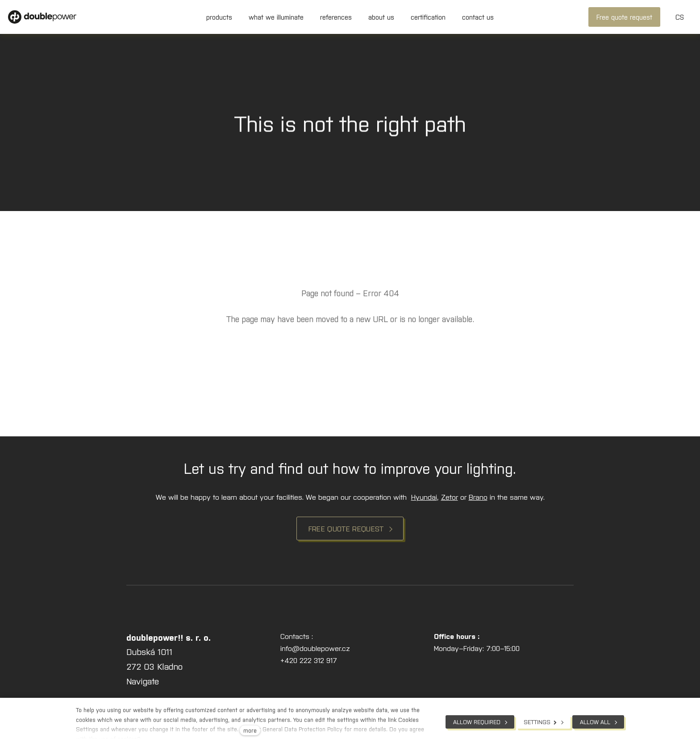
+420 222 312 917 (309, 660)
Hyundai (424, 497)
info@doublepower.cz (315, 648)
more (250, 730)
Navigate (143, 681)
